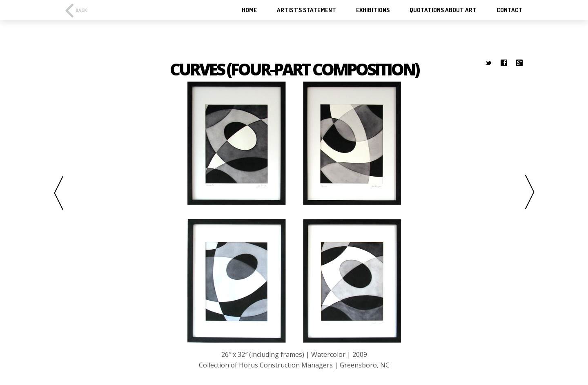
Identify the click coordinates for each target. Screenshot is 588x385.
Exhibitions (373, 10)
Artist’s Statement (306, 10)
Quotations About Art (443, 10)
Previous (51, 193)
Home (249, 10)
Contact (510, 10)
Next (537, 193)
